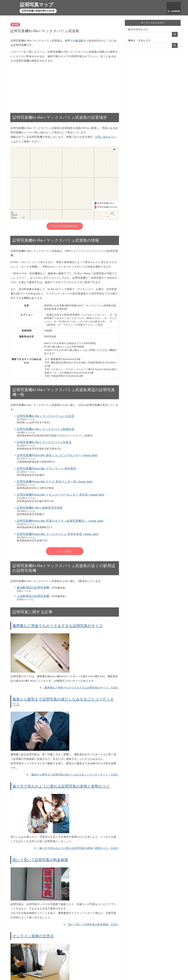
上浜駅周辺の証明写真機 (33, 596)
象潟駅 (15, 24)
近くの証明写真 (174, 11)
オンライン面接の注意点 (33, 936)
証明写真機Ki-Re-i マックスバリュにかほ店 (46, 416)
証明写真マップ (37, 5)
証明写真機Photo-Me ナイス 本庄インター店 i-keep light (55, 482)
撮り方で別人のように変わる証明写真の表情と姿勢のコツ (61, 786)
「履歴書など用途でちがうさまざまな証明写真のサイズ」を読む (80, 688)
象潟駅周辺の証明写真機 (33, 588)
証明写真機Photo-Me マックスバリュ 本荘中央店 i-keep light (58, 534)
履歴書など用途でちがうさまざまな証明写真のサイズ (58, 626)
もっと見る (65, 551)
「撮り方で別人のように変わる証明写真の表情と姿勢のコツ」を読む (78, 848)
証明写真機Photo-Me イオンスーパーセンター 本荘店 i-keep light (61, 495)
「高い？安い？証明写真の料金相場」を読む (92, 925)
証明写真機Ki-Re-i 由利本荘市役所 (40, 508)
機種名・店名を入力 (139, 40)
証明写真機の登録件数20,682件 (38, 11)
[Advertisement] (65, 86)
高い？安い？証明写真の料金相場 (40, 860)
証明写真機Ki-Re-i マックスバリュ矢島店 (44, 442)
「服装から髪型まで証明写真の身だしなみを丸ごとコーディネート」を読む (74, 775)
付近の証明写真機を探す (65, 226)
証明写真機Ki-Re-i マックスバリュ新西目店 (46, 429)
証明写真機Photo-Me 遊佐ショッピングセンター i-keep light (57, 455)
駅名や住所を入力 (138, 29)
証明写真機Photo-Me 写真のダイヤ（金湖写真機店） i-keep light (60, 521)
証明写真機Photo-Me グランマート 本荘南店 (47, 469)
